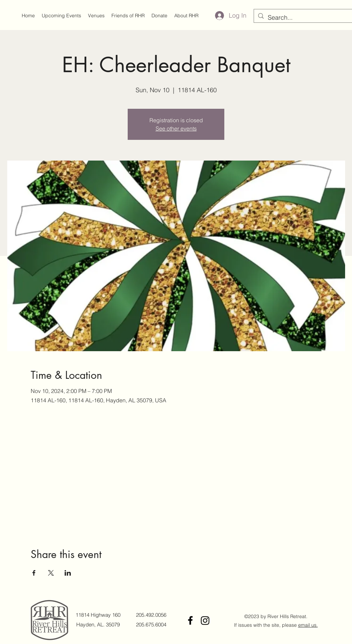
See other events (176, 128)
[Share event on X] (51, 573)
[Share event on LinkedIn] (68, 573)
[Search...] (306, 18)
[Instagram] (205, 620)
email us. (308, 625)
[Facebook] (190, 620)
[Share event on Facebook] (34, 573)
